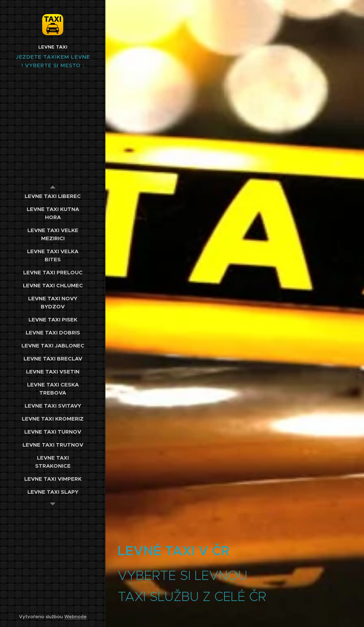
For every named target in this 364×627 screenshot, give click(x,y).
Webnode (76, 617)
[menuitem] (53, 196)
